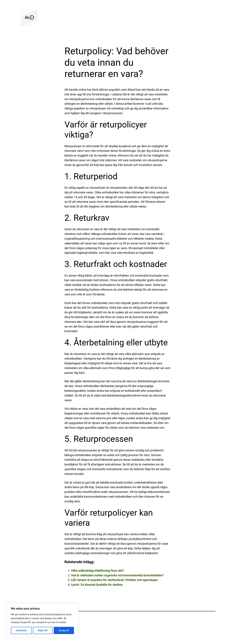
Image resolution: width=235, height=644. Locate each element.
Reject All (43, 630)
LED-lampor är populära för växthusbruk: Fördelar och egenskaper (114, 580)
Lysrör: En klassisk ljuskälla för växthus (97, 585)
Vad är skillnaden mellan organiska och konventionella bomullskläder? (117, 575)
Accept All (64, 630)
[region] (42, 620)
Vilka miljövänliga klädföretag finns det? (98, 571)
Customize (21, 630)
